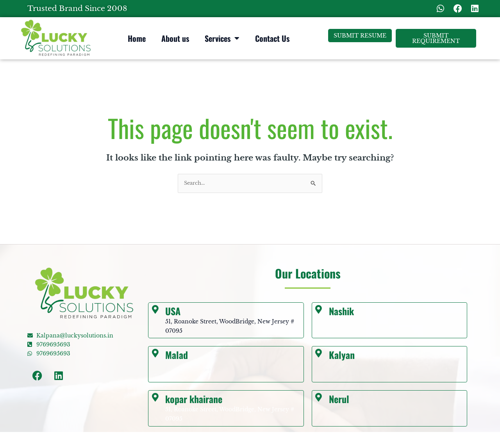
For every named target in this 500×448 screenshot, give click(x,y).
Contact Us (272, 38)
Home (137, 38)
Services (222, 38)
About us (175, 38)
